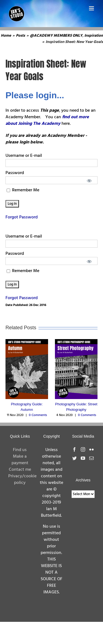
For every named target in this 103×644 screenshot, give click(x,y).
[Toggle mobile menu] (92, 8)
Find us (20, 450)
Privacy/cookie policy (22, 480)
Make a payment (20, 460)
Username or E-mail (24, 156)
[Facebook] (74, 449)
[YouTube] (83, 458)
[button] (10, 379)
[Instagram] (83, 449)
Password (15, 173)
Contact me (20, 470)
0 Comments (38, 415)
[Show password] (89, 180)
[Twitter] (74, 458)
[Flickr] (91, 449)
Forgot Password (22, 217)
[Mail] (91, 458)
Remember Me (23, 190)
